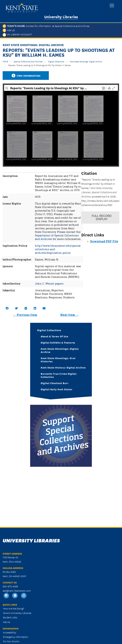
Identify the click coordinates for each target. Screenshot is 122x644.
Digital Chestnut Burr (55, 383)
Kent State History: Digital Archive (63, 367)
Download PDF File (104, 241)
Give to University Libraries (17, 613)
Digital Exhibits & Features (58, 342)
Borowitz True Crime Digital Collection (59, 375)
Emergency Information (16, 637)
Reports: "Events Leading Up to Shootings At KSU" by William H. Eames (39, 65)
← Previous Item (25, 315)
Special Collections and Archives (28, 61)
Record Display (102, 218)
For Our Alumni (11, 641)
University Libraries (61, 17)
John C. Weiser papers (49, 284)
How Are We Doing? (13, 608)
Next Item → (69, 315)
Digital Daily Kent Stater (57, 389)
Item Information (26, 76)
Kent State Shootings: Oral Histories (58, 360)
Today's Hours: (46, 26)
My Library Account (17, 34)
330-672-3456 (10, 586)
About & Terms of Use (54, 336)
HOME (5, 61)
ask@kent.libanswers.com (17, 591)
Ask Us (9, 30)
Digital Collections (56, 61)
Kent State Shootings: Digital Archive (86, 61)
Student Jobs (10, 617)
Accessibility (10, 632)
